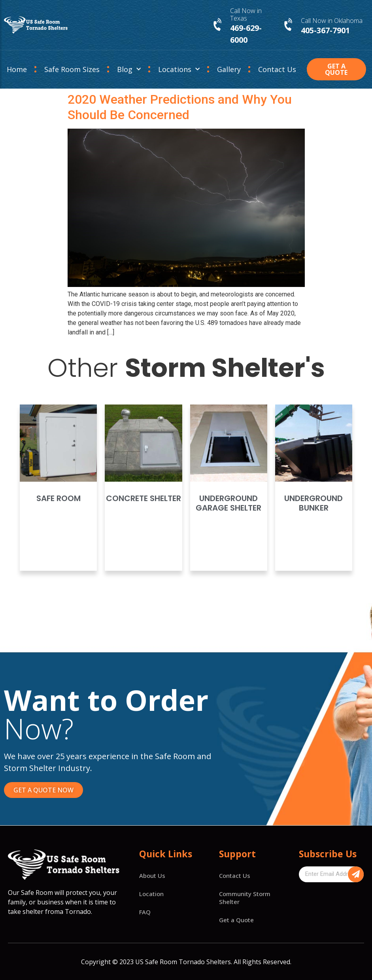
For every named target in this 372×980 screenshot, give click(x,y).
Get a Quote (236, 920)
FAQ (145, 912)
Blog (129, 69)
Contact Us (277, 69)
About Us (152, 876)
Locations (179, 69)
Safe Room (59, 498)
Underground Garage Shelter (228, 503)
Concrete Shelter (144, 498)
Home (17, 69)
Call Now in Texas (246, 14)
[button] (336, 69)
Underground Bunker (313, 503)
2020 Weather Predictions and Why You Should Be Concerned (180, 107)
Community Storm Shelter (245, 898)
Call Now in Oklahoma (332, 21)
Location (151, 894)
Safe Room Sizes (72, 69)
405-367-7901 (325, 30)
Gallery (229, 69)
